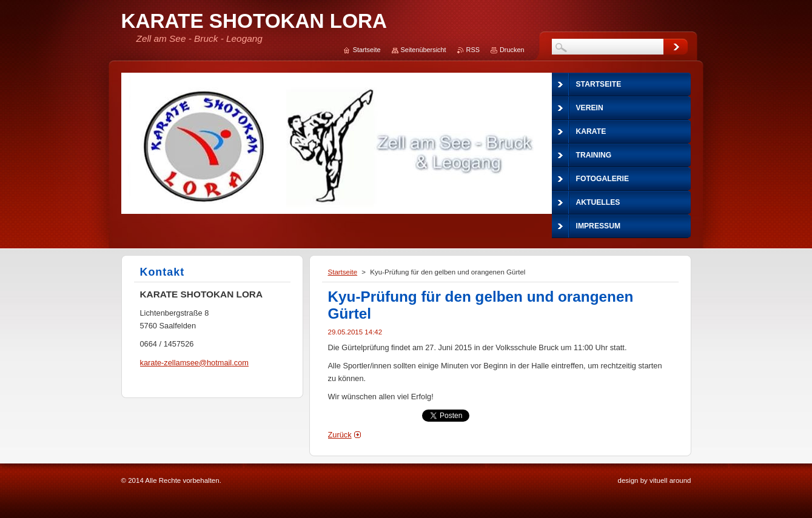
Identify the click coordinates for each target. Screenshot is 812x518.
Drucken (512, 50)
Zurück (340, 435)
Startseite (343, 272)
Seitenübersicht (424, 50)
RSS (473, 50)
